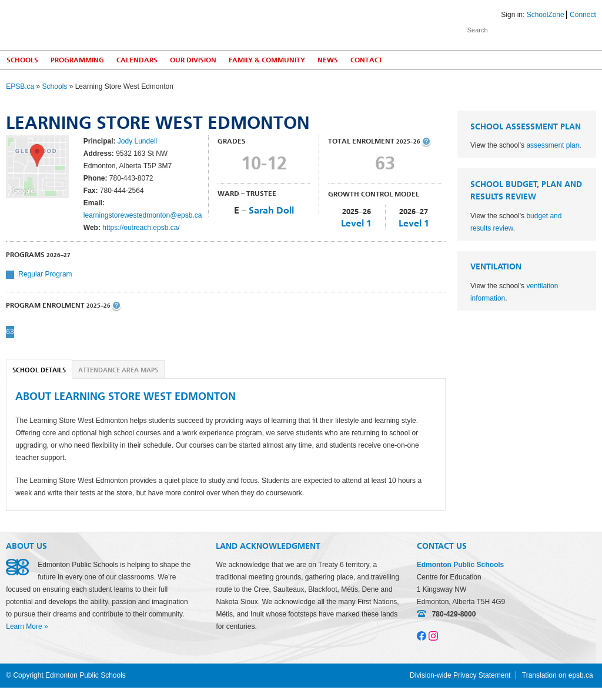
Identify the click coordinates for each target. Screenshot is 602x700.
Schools (22, 60)
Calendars (137, 60)
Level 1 (356, 223)
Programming (77, 60)
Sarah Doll (271, 210)
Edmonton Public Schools (109, 24)
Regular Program (45, 274)
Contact (367, 60)
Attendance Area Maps (118, 370)
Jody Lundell (137, 141)
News (328, 60)
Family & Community (267, 60)
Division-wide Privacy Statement (460, 675)
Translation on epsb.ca (558, 675)
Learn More (24, 626)
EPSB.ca (20, 86)
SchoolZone (546, 15)
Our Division (193, 60)
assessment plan (553, 145)
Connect (583, 15)
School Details (39, 370)
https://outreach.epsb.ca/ (141, 228)
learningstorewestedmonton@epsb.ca (143, 215)
